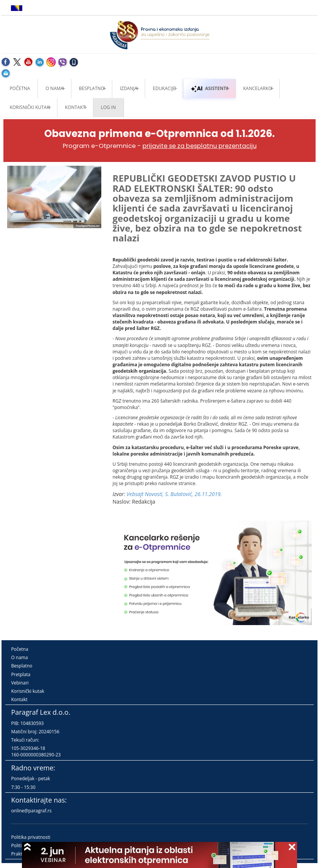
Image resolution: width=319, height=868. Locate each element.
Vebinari (20, 683)
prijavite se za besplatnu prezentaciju (200, 146)
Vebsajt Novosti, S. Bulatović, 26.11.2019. (174, 494)
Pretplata (21, 674)
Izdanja (129, 88)
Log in (108, 107)
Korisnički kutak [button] (29, 107)
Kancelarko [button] (257, 88)
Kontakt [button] (75, 107)
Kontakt (19, 699)
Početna (20, 88)
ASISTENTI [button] (209, 88)
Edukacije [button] (164, 88)
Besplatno (92, 88)
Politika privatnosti (31, 837)
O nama (54, 88)
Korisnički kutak (28, 691)
